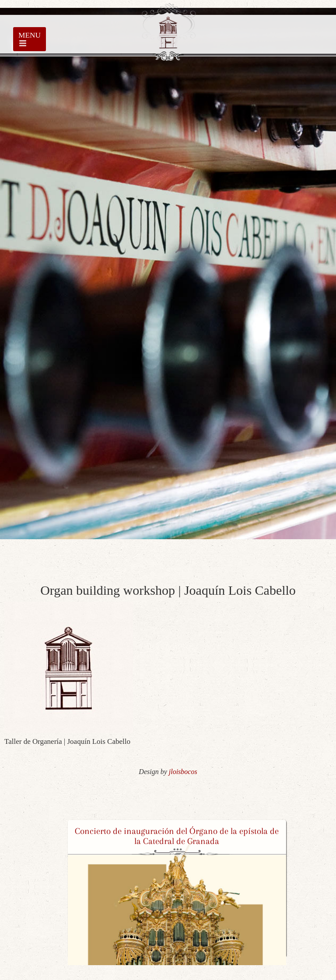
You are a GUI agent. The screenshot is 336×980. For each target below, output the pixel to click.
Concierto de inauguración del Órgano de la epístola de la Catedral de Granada (177, 836)
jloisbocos (183, 772)
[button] (73, 893)
